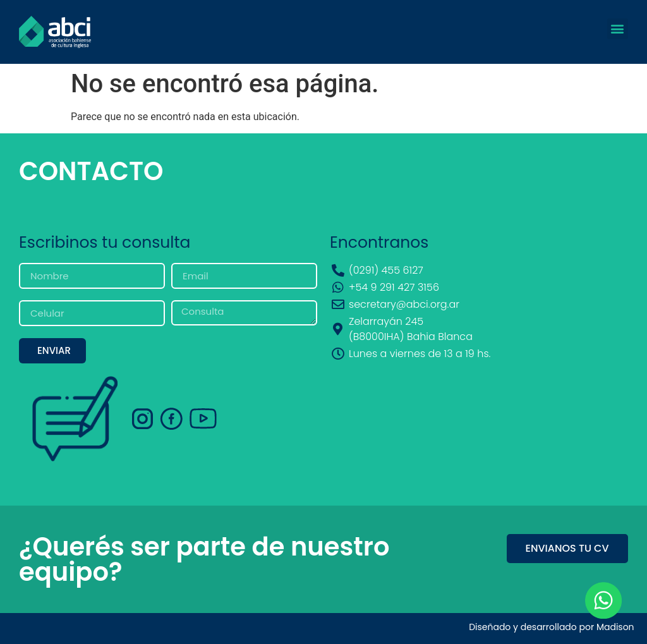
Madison (615, 627)
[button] (618, 29)
